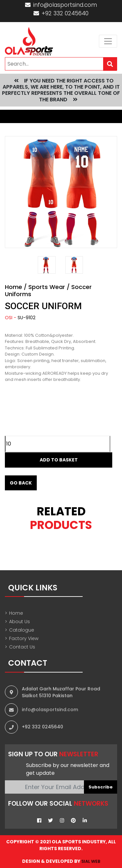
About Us (17, 622)
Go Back (21, 483)
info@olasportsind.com (61, 5)
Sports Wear (47, 287)
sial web (91, 861)
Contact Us (20, 647)
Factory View (22, 639)
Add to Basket (59, 460)
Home (14, 287)
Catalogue (20, 630)
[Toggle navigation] (108, 41)
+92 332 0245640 (61, 13)
